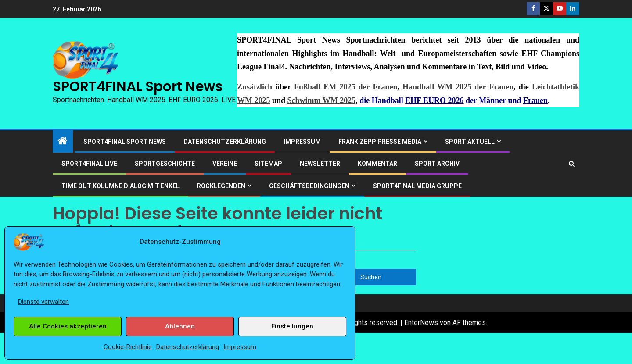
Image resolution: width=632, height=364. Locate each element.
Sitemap (268, 164)
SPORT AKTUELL (470, 142)
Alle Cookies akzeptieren (68, 326)
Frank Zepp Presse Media (380, 142)
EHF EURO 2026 (434, 100)
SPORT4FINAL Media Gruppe (417, 186)
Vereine (225, 164)
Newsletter (320, 164)
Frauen (535, 100)
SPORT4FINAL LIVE (89, 164)
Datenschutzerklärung (188, 347)
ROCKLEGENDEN (221, 186)
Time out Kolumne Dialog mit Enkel (120, 186)
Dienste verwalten (43, 302)
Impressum (240, 347)
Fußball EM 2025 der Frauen (346, 87)
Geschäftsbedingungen (309, 186)
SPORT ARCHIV (437, 164)
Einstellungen (292, 326)
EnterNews (421, 323)
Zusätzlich (255, 87)
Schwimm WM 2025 (322, 100)
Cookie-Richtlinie (128, 347)
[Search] (572, 164)
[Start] (63, 142)
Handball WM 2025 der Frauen (458, 87)
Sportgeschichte (165, 164)
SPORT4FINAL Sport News (138, 86)
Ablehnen (180, 326)
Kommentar (377, 164)
